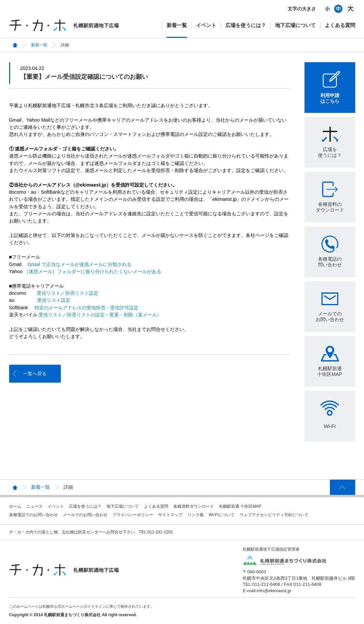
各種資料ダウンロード (194, 506)
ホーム (15, 506)
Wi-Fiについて (222, 515)
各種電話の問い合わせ (330, 262)
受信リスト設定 (54, 300)
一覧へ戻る (35, 374)
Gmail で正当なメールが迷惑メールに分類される (80, 264)
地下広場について (295, 25)
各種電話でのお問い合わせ (33, 515)
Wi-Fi (330, 426)
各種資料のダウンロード (330, 207)
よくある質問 (340, 25)
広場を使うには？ (246, 25)
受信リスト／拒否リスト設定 (68, 293)
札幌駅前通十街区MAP (330, 371)
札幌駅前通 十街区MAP (240, 506)
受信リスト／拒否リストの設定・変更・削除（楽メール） (100, 315)
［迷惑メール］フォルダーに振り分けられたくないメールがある (93, 271)
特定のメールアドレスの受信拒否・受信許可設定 (87, 308)
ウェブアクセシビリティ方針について (274, 515)
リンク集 (196, 515)
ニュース (34, 506)
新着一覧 (177, 25)
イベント (206, 25)
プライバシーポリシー (133, 515)
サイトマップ (170, 515)
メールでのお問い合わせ (330, 317)
